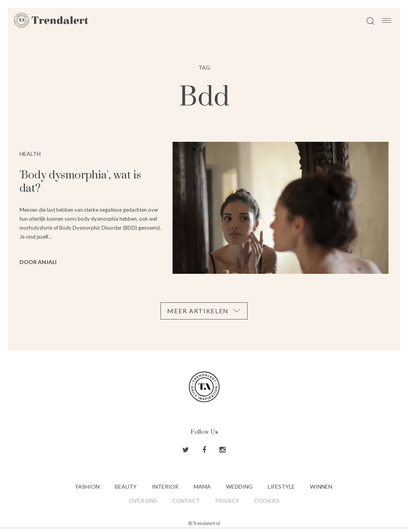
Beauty (126, 486)
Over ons (143, 501)
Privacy (227, 501)
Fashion (88, 486)
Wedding (239, 486)
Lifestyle (281, 486)
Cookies (267, 501)
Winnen (321, 486)
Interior (165, 486)
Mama (202, 486)
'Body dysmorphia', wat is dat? (80, 182)
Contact (186, 501)
